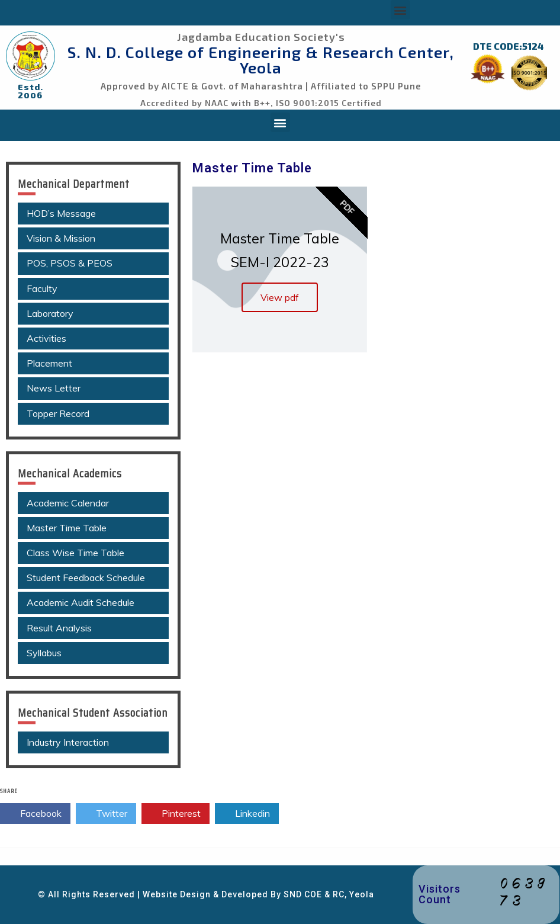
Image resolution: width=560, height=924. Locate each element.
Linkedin (247, 814)
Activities (46, 338)
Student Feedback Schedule (86, 577)
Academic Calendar (68, 503)
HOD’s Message (61, 213)
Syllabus (44, 653)
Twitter (106, 814)
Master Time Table (67, 528)
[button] (400, 10)
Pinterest (176, 814)
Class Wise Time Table (75, 553)
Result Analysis (59, 628)
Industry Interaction (68, 742)
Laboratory (50, 313)
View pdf (280, 297)
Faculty (42, 288)
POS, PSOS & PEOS (70, 263)
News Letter (54, 388)
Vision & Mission (61, 238)
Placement (49, 363)
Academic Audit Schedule (81, 602)
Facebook (35, 814)
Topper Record (58, 413)
